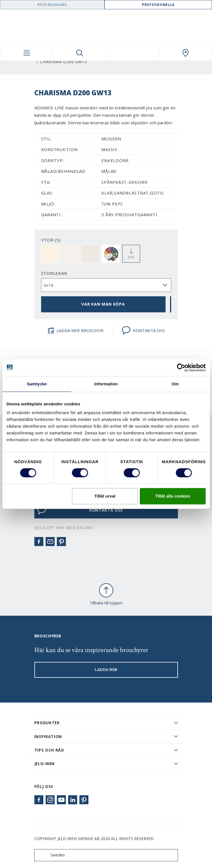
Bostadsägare (52, 5)
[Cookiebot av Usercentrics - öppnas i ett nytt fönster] (181, 368)
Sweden (51, 855)
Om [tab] (175, 384)
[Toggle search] (80, 53)
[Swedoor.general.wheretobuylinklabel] (185, 53)
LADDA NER (106, 670)
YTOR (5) (51, 240)
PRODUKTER (47, 723)
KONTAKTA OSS (143, 330)
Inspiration (48, 736)
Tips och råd (49, 750)
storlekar (54, 273)
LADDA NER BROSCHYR (75, 330)
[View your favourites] (132, 53)
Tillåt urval (105, 496)
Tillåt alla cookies (173, 496)
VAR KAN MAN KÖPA (103, 304)
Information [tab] (106, 384)
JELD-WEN (45, 764)
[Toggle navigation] (27, 53)
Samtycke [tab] (37, 384)
